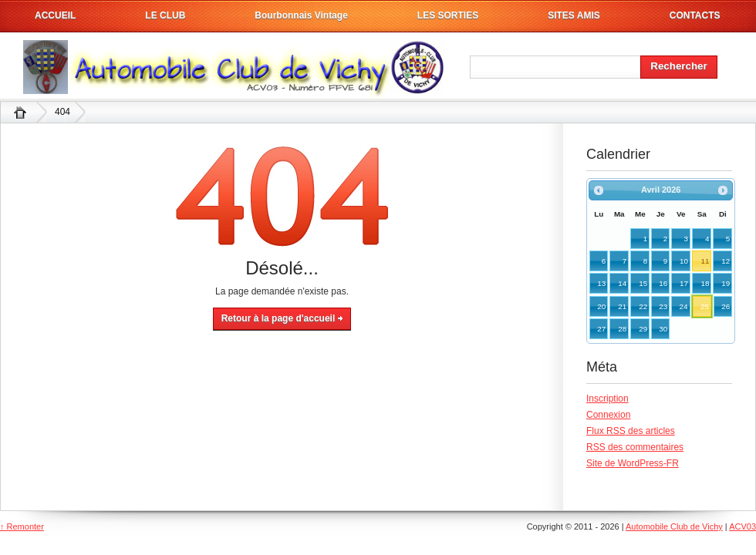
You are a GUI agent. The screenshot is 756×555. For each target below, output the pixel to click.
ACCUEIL (55, 15)
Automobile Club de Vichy (20, 112)
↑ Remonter (22, 526)
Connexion (608, 415)
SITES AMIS (574, 15)
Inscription (607, 399)
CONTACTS (695, 15)
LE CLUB (165, 15)
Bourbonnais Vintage (301, 15)
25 (705, 306)
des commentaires (635, 447)
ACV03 (742, 526)
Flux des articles (631, 431)
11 (705, 261)
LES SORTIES (448, 15)
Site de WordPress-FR (633, 463)
